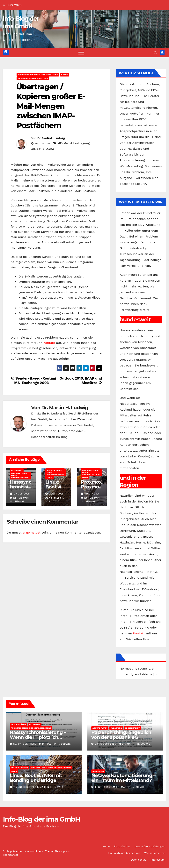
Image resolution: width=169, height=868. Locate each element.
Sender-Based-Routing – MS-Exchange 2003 (33, 381)
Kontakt (49, 343)
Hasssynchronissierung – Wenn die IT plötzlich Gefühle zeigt (38, 737)
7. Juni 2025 (22, 787)
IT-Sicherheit (132, 728)
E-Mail (65, 75)
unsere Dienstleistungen (150, 846)
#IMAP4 (48, 149)
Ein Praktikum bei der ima (124, 853)
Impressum (158, 860)
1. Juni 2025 (103, 787)
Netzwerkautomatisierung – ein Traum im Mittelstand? (123, 778)
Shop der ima (122, 846)
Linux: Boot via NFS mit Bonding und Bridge (36, 778)
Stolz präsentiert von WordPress (23, 851)
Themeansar (11, 855)
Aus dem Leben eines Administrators (38, 75)
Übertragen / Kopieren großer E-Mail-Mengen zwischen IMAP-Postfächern (51, 106)
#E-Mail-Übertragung (74, 143)
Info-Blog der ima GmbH (42, 819)
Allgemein (17, 470)
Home (106, 846)
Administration (19, 768)
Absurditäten (18, 724)
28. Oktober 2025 (25, 744)
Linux (49, 478)
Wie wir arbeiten (154, 853)
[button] (155, 53)
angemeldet (32, 532)
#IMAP (36, 149)
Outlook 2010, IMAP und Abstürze (81, 381)
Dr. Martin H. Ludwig (51, 138)
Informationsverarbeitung (33, 78)
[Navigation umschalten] (81, 52)
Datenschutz (139, 860)
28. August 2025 (106, 744)
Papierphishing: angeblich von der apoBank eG (121, 735)
